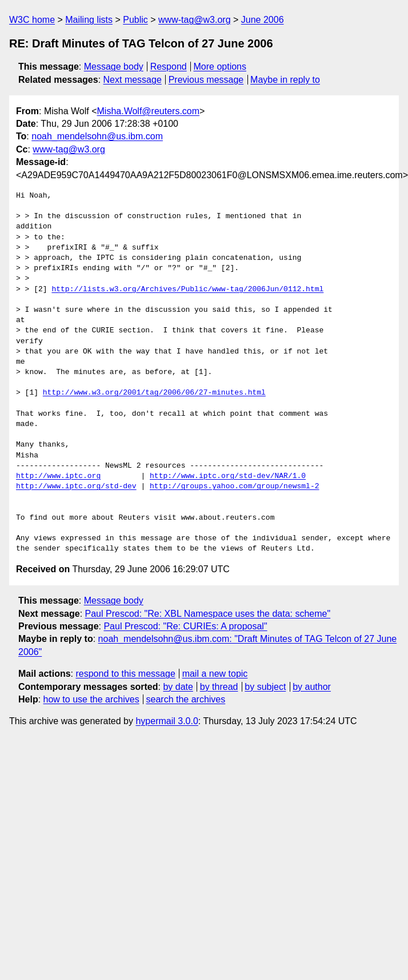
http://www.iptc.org (58, 476)
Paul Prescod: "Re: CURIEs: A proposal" (185, 626)
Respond (169, 67)
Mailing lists (89, 20)
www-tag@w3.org (195, 20)
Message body (114, 67)
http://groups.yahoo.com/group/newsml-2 (234, 487)
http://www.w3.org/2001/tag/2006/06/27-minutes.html (154, 393)
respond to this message (125, 674)
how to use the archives (91, 699)
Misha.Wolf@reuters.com (149, 111)
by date (178, 687)
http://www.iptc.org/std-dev (76, 487)
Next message (133, 80)
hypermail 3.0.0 (167, 721)
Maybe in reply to (285, 80)
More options (220, 67)
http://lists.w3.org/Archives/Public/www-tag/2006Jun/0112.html (187, 290)
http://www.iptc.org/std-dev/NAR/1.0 (228, 476)
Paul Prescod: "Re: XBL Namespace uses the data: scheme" (208, 614)
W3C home (32, 20)
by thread (219, 687)
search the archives (186, 699)
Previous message (206, 80)
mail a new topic (215, 674)
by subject (265, 687)
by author (312, 687)
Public (135, 20)
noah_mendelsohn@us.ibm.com (97, 136)
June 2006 (263, 20)
